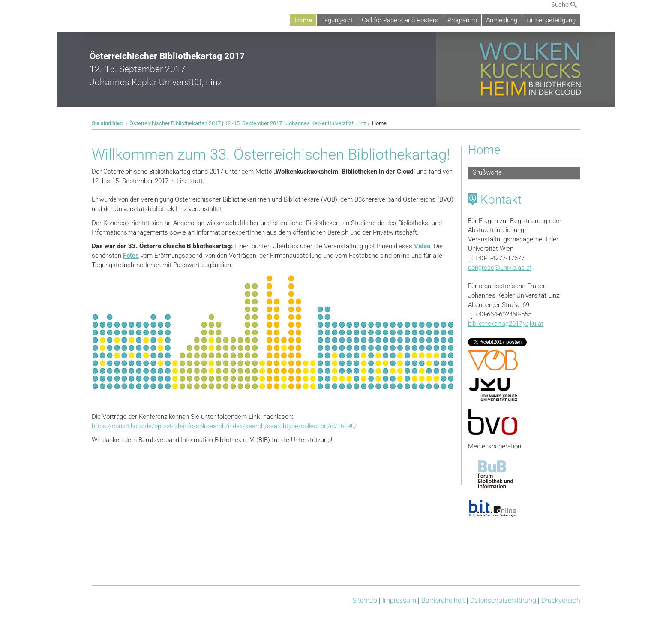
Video (422, 246)
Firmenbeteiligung (551, 20)
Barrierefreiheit (443, 600)
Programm (462, 20)
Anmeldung (502, 20)
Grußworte (487, 172)
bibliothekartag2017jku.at (506, 324)
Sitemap (365, 600)
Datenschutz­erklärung (503, 600)
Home (303, 20)
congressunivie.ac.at (500, 268)
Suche (564, 5)
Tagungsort (337, 20)
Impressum (399, 600)
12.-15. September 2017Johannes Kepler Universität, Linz (167, 69)
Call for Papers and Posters (400, 20)
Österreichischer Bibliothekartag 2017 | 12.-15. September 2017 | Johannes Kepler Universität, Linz (248, 123)
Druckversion (561, 600)
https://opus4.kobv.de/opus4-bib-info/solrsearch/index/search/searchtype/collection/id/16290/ (224, 426)
